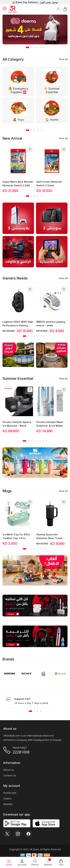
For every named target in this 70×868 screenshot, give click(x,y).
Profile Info (10, 793)
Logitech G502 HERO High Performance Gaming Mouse (18, 324)
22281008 (21, 752)
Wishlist (8, 804)
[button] (27, 47)
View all (63, 59)
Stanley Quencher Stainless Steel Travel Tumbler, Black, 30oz (49, 537)
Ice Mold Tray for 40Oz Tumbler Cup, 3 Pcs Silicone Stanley (16, 537)
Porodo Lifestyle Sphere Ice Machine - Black (17, 424)
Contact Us (10, 775)
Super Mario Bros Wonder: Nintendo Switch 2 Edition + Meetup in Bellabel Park (18, 184)
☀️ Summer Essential (52, 90)
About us (9, 770)
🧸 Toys (18, 120)
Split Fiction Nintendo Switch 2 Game (49, 184)
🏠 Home (52, 120)
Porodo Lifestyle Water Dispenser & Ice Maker (50, 424)
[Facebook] (28, 834)
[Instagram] (18, 834)
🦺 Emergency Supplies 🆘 (18, 90)
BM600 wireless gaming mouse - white (51, 324)
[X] (7, 834)
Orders (7, 798)
